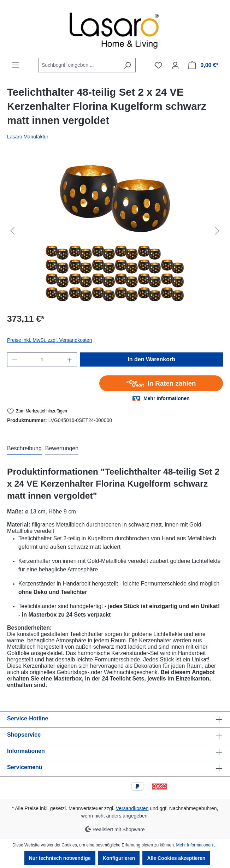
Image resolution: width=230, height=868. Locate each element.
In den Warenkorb (151, 359)
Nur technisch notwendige (60, 858)
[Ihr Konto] (175, 65)
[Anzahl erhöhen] (70, 360)
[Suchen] (127, 65)
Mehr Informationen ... (197, 845)
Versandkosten (132, 808)
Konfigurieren (119, 858)
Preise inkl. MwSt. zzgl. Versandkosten (49, 340)
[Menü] (16, 65)
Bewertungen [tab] (62, 448)
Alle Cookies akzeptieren (176, 858)
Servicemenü (25, 767)
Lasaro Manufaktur (28, 137)
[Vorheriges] (12, 231)
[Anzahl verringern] (14, 360)
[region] (115, 231)
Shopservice (24, 735)
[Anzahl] (42, 360)
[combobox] (79, 65)
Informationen (26, 751)
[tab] (24, 449)
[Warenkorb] (203, 65)
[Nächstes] (217, 231)
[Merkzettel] (158, 65)
